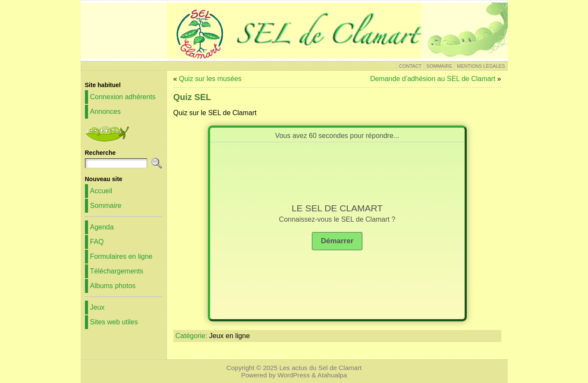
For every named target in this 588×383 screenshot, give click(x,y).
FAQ (97, 242)
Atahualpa (332, 375)
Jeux (97, 307)
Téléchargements (117, 271)
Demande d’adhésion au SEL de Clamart (433, 79)
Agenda (102, 227)
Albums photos (113, 286)
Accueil (101, 191)
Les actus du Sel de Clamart (320, 368)
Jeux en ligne (230, 336)
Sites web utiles (114, 322)
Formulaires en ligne (121, 256)
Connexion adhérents (123, 97)
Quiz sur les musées (210, 79)
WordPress (294, 375)
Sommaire (106, 206)
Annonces (105, 111)
